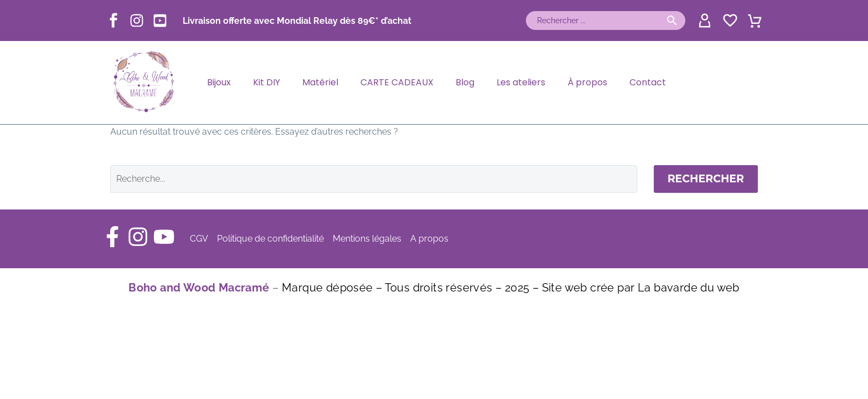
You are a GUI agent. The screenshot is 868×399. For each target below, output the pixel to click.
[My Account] (703, 21)
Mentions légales (370, 239)
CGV (202, 239)
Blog (465, 82)
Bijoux (219, 82)
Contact (648, 82)
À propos (587, 82)
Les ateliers (521, 82)
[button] (672, 21)
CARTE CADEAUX (397, 82)
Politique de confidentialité (273, 239)
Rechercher (706, 179)
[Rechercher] (606, 21)
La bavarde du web (689, 288)
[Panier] (755, 20)
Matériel (320, 82)
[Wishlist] (729, 21)
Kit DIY (267, 82)
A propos (432, 239)
